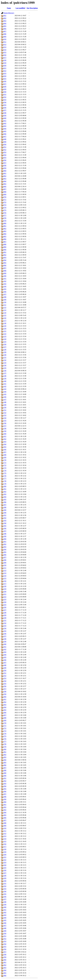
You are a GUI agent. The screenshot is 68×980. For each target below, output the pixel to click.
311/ (5, 831)
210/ (5, 565)
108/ (5, 297)
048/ (5, 139)
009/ (5, 37)
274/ (5, 734)
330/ (5, 881)
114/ (5, 313)
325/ (5, 868)
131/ (5, 357)
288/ (5, 770)
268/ (5, 718)
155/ (5, 421)
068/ (5, 192)
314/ (5, 839)
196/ (5, 528)
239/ (5, 641)
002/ (5, 18)
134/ (5, 365)
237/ (5, 636)
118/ (5, 323)
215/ (5, 578)
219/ (5, 589)
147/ (5, 400)
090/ (5, 250)
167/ (5, 452)
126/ (5, 344)
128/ (5, 350)
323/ (5, 862)
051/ (5, 147)
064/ (5, 181)
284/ (5, 760)
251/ (5, 673)
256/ (5, 686)
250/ (5, 670)
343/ (5, 915)
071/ (5, 200)
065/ (5, 184)
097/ (5, 268)
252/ (5, 676)
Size (28, 8)
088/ (5, 244)
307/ (5, 820)
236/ (5, 634)
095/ (5, 263)
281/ (5, 752)
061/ (5, 173)
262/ (5, 702)
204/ (5, 549)
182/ (5, 492)
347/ (5, 926)
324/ (5, 865)
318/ (5, 849)
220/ (5, 592)
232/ (5, 623)
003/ (5, 21)
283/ (5, 757)
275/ (5, 736)
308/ (5, 823)
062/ (5, 176)
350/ (5, 933)
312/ (5, 833)
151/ (5, 410)
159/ (5, 431)
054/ (5, 155)
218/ (5, 586)
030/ (5, 92)
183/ (5, 494)
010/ (5, 39)
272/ (5, 728)
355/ (5, 947)
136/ (5, 371)
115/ (5, 315)
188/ (5, 507)
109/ (5, 300)
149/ (5, 405)
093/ (5, 257)
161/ (5, 436)
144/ (5, 392)
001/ (5, 16)
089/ (5, 247)
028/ (5, 87)
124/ (5, 339)
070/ (5, 197)
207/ (5, 557)
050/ (5, 144)
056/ (5, 160)
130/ (5, 355)
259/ (5, 694)
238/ (5, 639)
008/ (5, 34)
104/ (5, 286)
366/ (5, 975)
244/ (5, 655)
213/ (5, 573)
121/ (5, 331)
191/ (5, 515)
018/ (5, 60)
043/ (5, 126)
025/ (5, 79)
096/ (5, 265)
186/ (5, 502)
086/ (5, 239)
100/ (5, 276)
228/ (5, 613)
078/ (5, 218)
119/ (5, 326)
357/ (5, 952)
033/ (5, 100)
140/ (5, 381)
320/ (5, 855)
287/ (5, 768)
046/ (5, 134)
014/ (5, 50)
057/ (5, 163)
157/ (5, 426)
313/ (5, 836)
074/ (5, 208)
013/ (5, 47)
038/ (5, 113)
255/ (5, 684)
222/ (5, 597)
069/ (5, 194)
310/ (5, 828)
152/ (5, 413)
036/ (5, 108)
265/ (5, 710)
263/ (5, 705)
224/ (5, 602)
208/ (5, 560)
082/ (5, 229)
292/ (5, 781)
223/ (5, 599)
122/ (5, 334)
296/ (5, 791)
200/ (5, 539)
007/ (5, 31)
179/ (5, 484)
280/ (5, 749)
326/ (5, 870)
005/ (5, 26)
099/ (5, 273)
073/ (5, 205)
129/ (5, 352)
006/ (5, 29)
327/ (5, 873)
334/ (5, 891)
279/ (5, 747)
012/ (5, 44)
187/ (5, 505)
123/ (5, 336)
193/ (5, 520)
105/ (5, 289)
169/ (5, 457)
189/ (5, 510)
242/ (5, 649)
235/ (5, 631)
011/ (5, 42)
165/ (5, 447)
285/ (5, 762)
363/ (5, 968)
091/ (5, 252)
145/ (5, 394)
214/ (5, 576)
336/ (5, 897)
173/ (5, 468)
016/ (5, 55)
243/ (5, 652)
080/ (5, 223)
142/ (5, 386)
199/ (5, 536)
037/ (5, 110)
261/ (5, 699)
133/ (5, 363)
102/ (5, 281)
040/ (5, 118)
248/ (5, 665)
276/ (5, 739)
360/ (5, 960)
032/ (5, 97)
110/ (5, 302)
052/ (5, 150)
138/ (5, 376)
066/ (5, 186)
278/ (5, 744)
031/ (5, 94)
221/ (5, 594)
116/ (5, 318)
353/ (5, 941)
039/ (5, 115)
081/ (5, 226)
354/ (5, 944)
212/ (5, 570)
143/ (5, 389)
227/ (5, 610)
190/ (5, 513)
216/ (5, 581)
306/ (5, 818)
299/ (5, 799)
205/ (5, 552)
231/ (5, 620)
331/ (5, 883)
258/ (5, 691)
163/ (5, 442)
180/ (5, 486)
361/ (5, 962)
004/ (5, 23)
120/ (5, 329)
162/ (5, 439)
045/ (5, 131)
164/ (5, 444)
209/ (5, 563)
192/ (5, 518)
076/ (5, 213)
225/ (5, 605)
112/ (5, 307)
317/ (5, 847)
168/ (5, 455)
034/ (5, 102)
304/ (5, 812)
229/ (5, 615)
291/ (5, 778)
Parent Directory (9, 13)
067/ (5, 189)
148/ (5, 402)
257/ (5, 689)
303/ (5, 810)
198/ (5, 534)
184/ (5, 497)
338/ (5, 902)
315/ (5, 841)
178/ (5, 481)
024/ (5, 76)
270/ (5, 723)
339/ (5, 904)
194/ (5, 523)
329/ (5, 878)
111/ (5, 305)
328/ (5, 876)
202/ (5, 544)
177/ (5, 478)
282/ (5, 755)
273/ (5, 731)
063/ (5, 179)
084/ (5, 234)
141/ (5, 384)
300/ (5, 802)
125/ (5, 342)
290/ (5, 776)
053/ (5, 152)
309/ (5, 826)
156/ (5, 423)
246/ (5, 660)
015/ (5, 52)
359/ (5, 957)
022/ (5, 71)
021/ (5, 68)
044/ (5, 129)
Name (9, 8)
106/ (5, 292)
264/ (5, 707)
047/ (5, 137)
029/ (5, 89)
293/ (5, 784)
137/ (5, 373)
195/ (5, 526)
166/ (5, 449)
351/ (5, 936)
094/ (5, 260)
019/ (5, 63)
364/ (5, 970)
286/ (5, 765)
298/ (5, 797)
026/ (5, 81)
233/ (5, 626)
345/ (5, 920)
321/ (5, 857)
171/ (5, 463)
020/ (5, 65)
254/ (5, 681)
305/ (5, 815)
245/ (5, 657)
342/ (5, 912)
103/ (5, 284)
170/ (5, 460)
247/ (5, 663)
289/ (5, 773)
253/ (5, 678)
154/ (5, 418)
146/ (5, 397)
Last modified (20, 8)
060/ (5, 171)
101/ (5, 279)
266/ (5, 712)
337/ (5, 899)
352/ (5, 939)
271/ (5, 726)
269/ (5, 720)
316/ (5, 844)
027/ (5, 84)
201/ (5, 542)
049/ (5, 142)
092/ (5, 255)
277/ (5, 741)
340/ (5, 907)
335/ (5, 894)
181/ (5, 489)
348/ (5, 928)
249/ (5, 668)
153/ (5, 415)
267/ (5, 715)
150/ (5, 407)
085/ (5, 236)
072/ (5, 202)
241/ (5, 647)
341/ (5, 910)
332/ (5, 886)
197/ (5, 531)
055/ (5, 158)
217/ (5, 584)
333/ (5, 889)
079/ (5, 221)
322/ (5, 860)
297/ (5, 794)
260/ (5, 697)
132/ (5, 360)
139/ (5, 378)
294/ (5, 786)
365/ (5, 973)
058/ (5, 165)
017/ (5, 58)
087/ (5, 242)
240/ (5, 644)
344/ (5, 918)
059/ (5, 168)
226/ (5, 607)
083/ (5, 231)
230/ (5, 618)
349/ (5, 931)
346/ (5, 923)
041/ (5, 121)
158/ (5, 428)
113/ (5, 310)
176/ (5, 476)
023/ (5, 73)
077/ (5, 215)
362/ (5, 965)
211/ (5, 568)
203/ (5, 547)
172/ (5, 465)
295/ (5, 789)
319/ (5, 852)
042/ (5, 123)
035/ (5, 105)
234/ (5, 628)
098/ (5, 271)
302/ (5, 807)
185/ (5, 499)
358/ (5, 954)
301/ (5, 805)
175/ (5, 473)
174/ (5, 471)
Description (34, 8)
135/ (5, 368)
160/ (5, 434)
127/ (5, 347)
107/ (5, 294)
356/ (5, 949)
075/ (5, 210)
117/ (5, 321)
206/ (5, 555)
